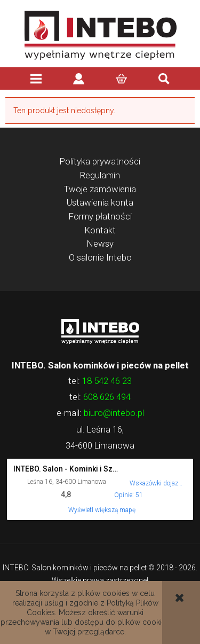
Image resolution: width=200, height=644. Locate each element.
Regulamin (100, 175)
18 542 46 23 (107, 381)
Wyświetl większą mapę (102, 510)
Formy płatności (100, 216)
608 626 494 (107, 397)
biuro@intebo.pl (114, 413)
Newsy (100, 244)
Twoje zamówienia (100, 189)
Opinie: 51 (129, 495)
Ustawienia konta (100, 202)
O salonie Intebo (100, 257)
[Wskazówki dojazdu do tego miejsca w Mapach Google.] (156, 476)
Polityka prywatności (100, 161)
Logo (100, 331)
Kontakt (100, 230)
